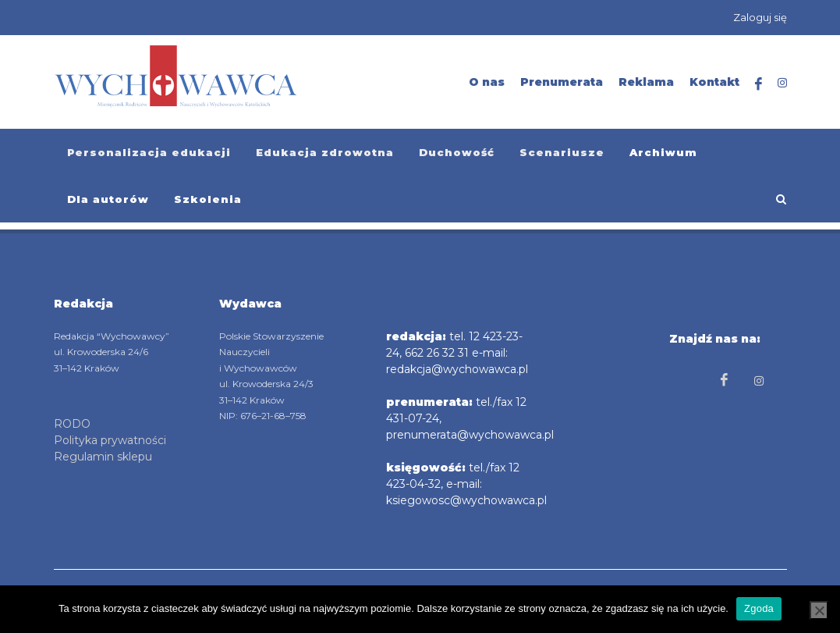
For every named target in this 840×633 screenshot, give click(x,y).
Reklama (646, 82)
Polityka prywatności (110, 440)
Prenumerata (562, 82)
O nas (487, 82)
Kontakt (714, 82)
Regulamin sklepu (103, 457)
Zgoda (759, 608)
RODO (72, 424)
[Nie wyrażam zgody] (819, 610)
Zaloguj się (760, 17)
